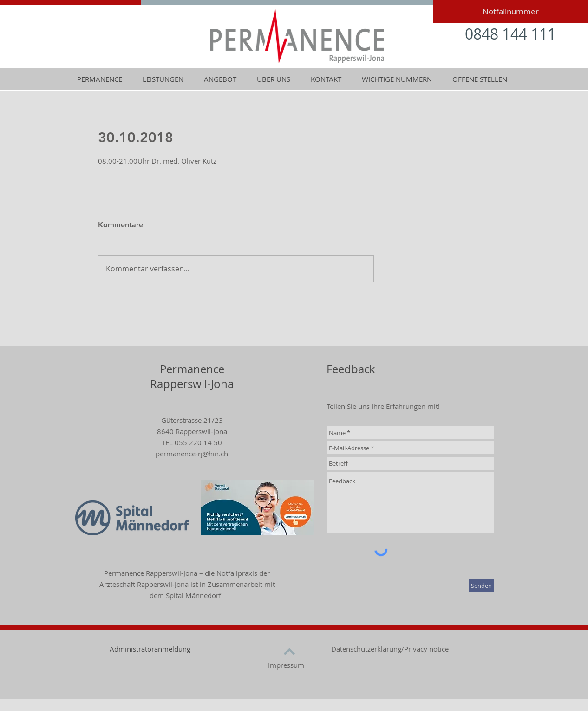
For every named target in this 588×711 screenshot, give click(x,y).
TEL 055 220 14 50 (192, 442)
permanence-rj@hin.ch (192, 454)
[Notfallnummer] (510, 12)
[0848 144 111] (510, 34)
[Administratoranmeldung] (150, 649)
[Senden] (481, 586)
